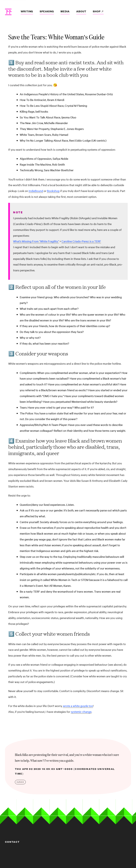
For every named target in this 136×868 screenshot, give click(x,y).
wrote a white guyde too (78, 706)
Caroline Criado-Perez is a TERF (81, 241)
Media (65, 11)
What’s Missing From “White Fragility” (36, 241)
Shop (97, 11)
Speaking (47, 11)
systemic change (81, 712)
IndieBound (36, 191)
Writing (27, 11)
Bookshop (53, 191)
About (81, 11)
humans (20, 782)
